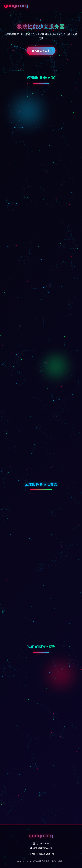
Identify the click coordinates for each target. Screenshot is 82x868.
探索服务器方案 (41, 51)
